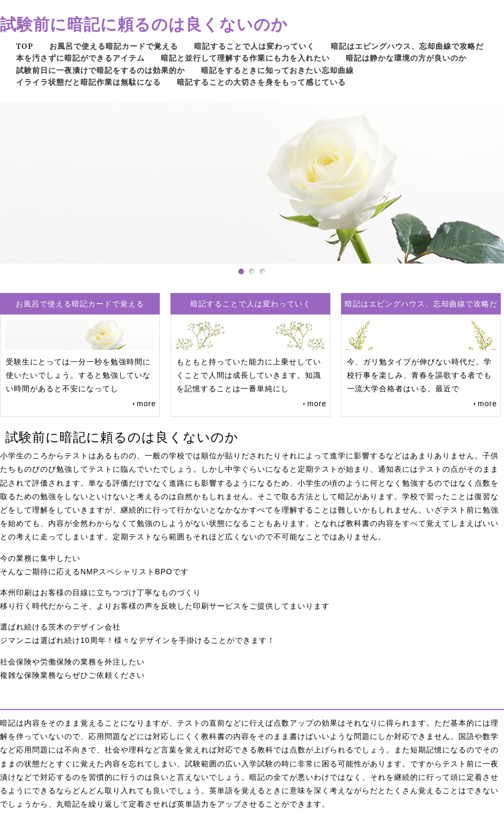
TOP (25, 46)
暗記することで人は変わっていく (254, 46)
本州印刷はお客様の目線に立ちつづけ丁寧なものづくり (101, 592)
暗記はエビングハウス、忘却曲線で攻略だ (407, 46)
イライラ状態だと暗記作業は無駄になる (88, 82)
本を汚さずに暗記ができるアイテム (80, 58)
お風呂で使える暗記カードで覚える (114, 46)
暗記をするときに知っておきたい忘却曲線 (277, 70)
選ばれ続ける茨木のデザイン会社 (60, 627)
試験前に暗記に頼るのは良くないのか (144, 24)
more (146, 404)
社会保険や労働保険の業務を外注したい (72, 662)
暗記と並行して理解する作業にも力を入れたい (245, 58)
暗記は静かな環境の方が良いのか (406, 58)
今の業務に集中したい (40, 558)
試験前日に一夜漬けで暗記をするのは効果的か (101, 70)
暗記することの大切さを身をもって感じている (261, 82)
